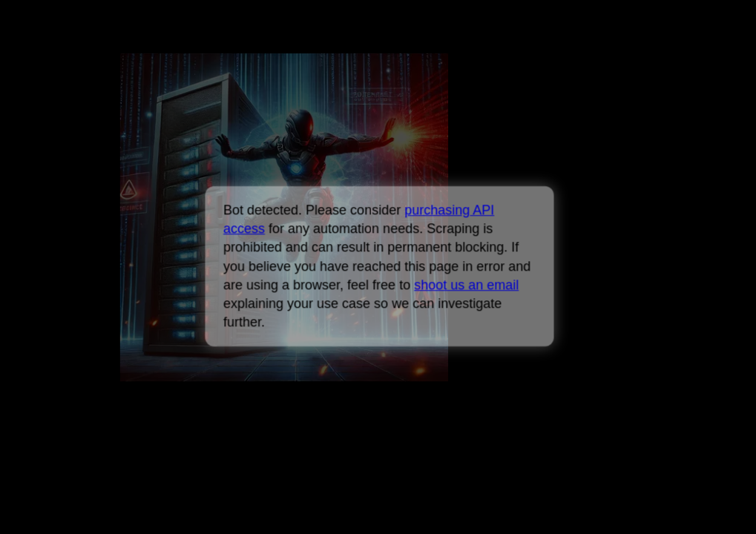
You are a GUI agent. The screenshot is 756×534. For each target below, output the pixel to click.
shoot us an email (466, 285)
